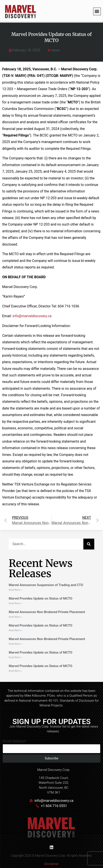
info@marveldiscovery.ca (32, 316)
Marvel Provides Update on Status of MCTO (40, 598)
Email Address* (15, 741)
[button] (97, 11)
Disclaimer (51, 864)
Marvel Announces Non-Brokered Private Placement (47, 612)
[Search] (89, 544)
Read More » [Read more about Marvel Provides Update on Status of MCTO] (15, 603)
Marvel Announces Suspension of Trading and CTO (46, 585)
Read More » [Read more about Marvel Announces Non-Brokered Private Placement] (15, 617)
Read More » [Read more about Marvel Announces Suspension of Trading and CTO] (15, 590)
